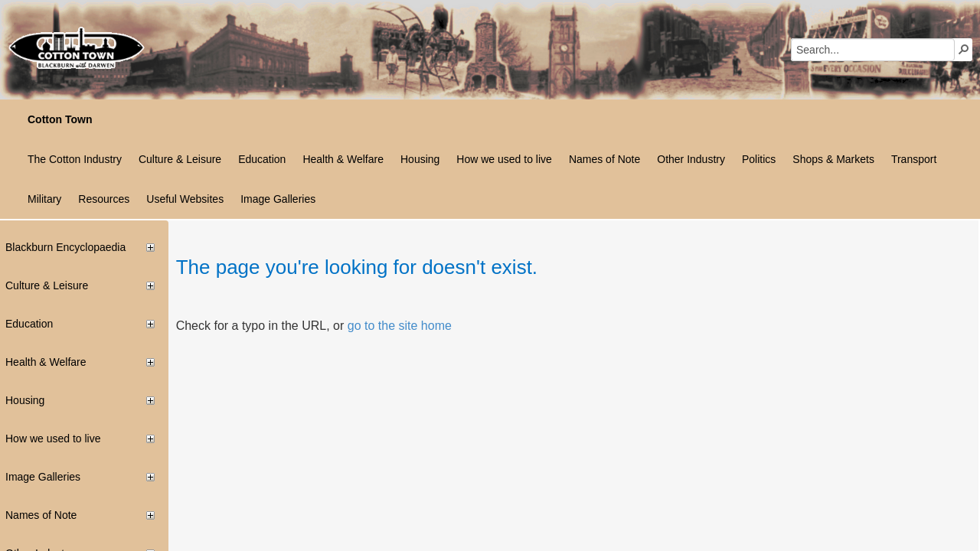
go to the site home (400, 326)
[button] (964, 49)
